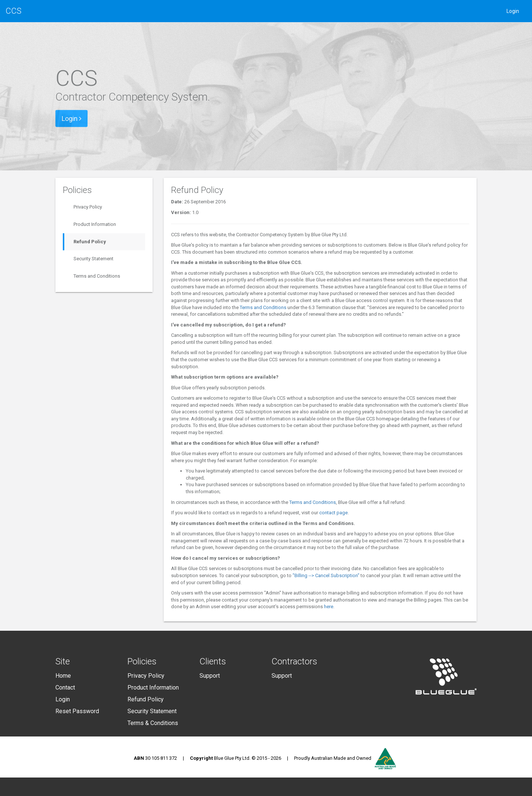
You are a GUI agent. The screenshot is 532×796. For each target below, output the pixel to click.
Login (513, 11)
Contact (65, 687)
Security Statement (93, 259)
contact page (333, 513)
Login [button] (71, 118)
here (329, 607)
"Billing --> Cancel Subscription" (326, 575)
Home (63, 676)
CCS (13, 11)
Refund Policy (90, 242)
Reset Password (77, 711)
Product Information (95, 224)
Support (210, 676)
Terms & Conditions (153, 723)
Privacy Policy (88, 207)
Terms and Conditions (97, 276)
